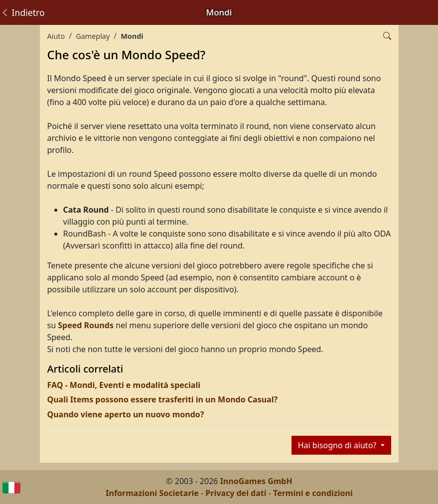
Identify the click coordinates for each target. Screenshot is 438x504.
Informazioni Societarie (152, 493)
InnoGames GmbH (256, 481)
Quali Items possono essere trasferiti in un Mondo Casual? (163, 399)
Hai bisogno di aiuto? (338, 445)
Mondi (132, 36)
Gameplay (93, 36)
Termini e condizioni (313, 493)
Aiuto (56, 36)
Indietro (23, 12)
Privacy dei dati (236, 493)
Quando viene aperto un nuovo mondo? (126, 414)
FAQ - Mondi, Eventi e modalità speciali (124, 385)
